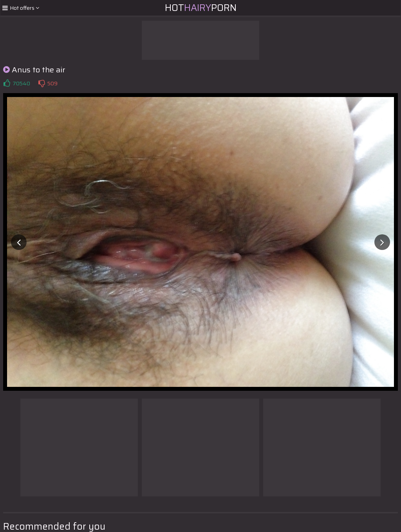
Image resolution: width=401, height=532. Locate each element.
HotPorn (201, 8)
